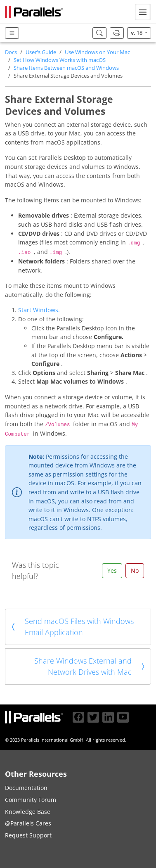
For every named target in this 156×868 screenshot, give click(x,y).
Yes (112, 570)
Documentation (26, 788)
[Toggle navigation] (143, 12)
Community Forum (31, 800)
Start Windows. (39, 310)
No (135, 570)
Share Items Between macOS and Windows (66, 68)
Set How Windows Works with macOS (60, 60)
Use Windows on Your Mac (97, 52)
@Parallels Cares (28, 823)
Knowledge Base (28, 812)
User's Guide (41, 52)
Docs (11, 52)
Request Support (28, 835)
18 (137, 33)
